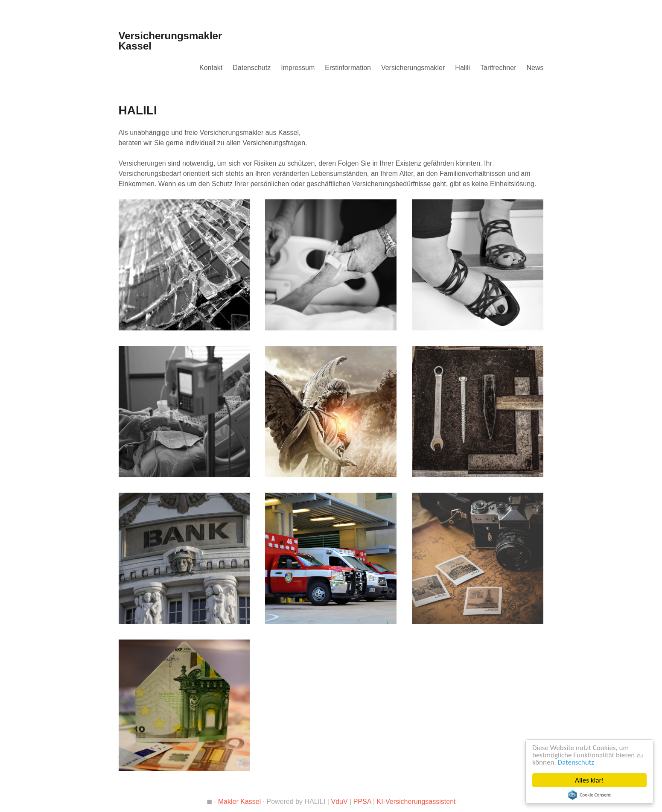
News (535, 68)
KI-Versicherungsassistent (416, 802)
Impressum (298, 68)
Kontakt (211, 68)
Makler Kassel (239, 802)
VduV (339, 802)
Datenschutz (576, 762)
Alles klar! (589, 780)
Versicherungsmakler (413, 68)
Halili (462, 68)
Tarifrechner (498, 68)
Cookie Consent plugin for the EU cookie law (589, 795)
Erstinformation (348, 68)
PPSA (362, 802)
